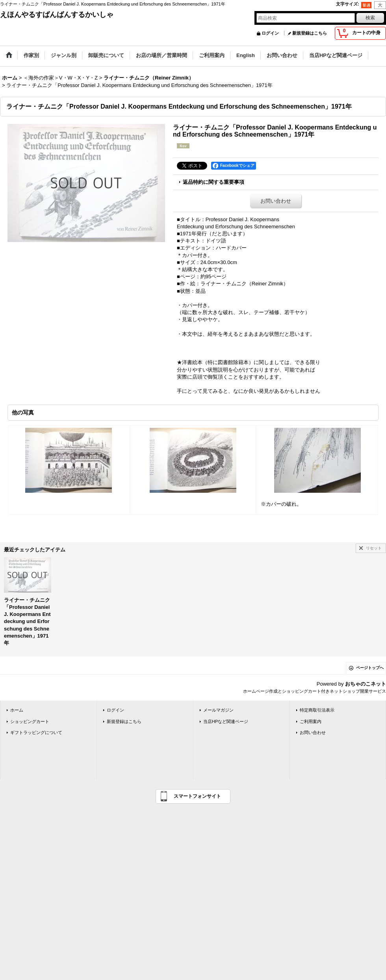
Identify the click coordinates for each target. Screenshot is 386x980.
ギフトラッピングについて (36, 732)
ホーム (17, 710)
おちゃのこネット (366, 684)
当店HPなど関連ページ (226, 721)
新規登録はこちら (310, 33)
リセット (374, 548)
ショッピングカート (30, 721)
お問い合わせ (276, 201)
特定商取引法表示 (317, 710)
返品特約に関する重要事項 (213, 182)
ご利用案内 (311, 721)
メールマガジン (218, 710)
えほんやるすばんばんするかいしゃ (57, 15)
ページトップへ (370, 668)
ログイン (270, 33)
